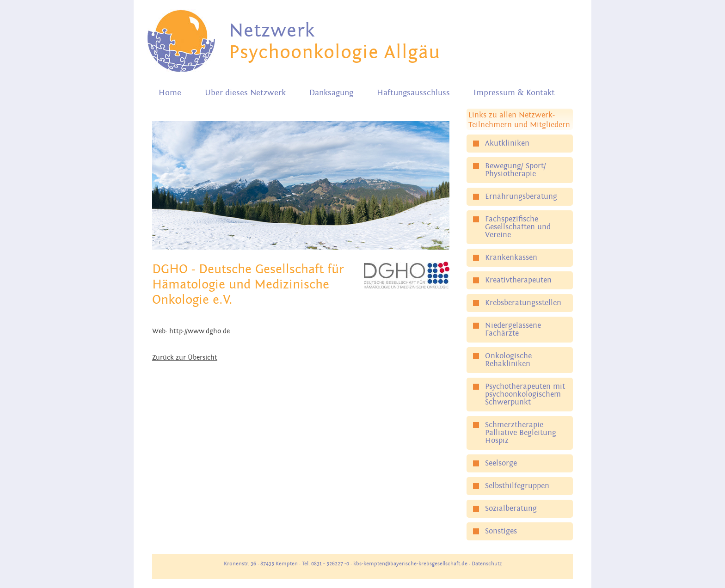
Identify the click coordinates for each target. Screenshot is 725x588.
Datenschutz (487, 563)
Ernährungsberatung (521, 196)
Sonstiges (501, 531)
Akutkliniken (507, 143)
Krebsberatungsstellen (523, 303)
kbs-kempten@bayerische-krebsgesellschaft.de (410, 563)
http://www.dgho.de (200, 331)
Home (170, 93)
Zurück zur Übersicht (185, 358)
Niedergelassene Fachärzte (513, 329)
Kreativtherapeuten (518, 280)
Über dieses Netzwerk (245, 93)
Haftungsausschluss (413, 93)
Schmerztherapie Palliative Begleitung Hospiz (521, 433)
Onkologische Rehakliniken (508, 360)
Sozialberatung (511, 508)
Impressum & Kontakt (514, 93)
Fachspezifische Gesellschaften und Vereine (518, 227)
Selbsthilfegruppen (517, 486)
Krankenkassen (511, 257)
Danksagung (331, 93)
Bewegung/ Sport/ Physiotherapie (516, 170)
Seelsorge (501, 463)
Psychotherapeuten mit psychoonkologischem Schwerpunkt (525, 394)
